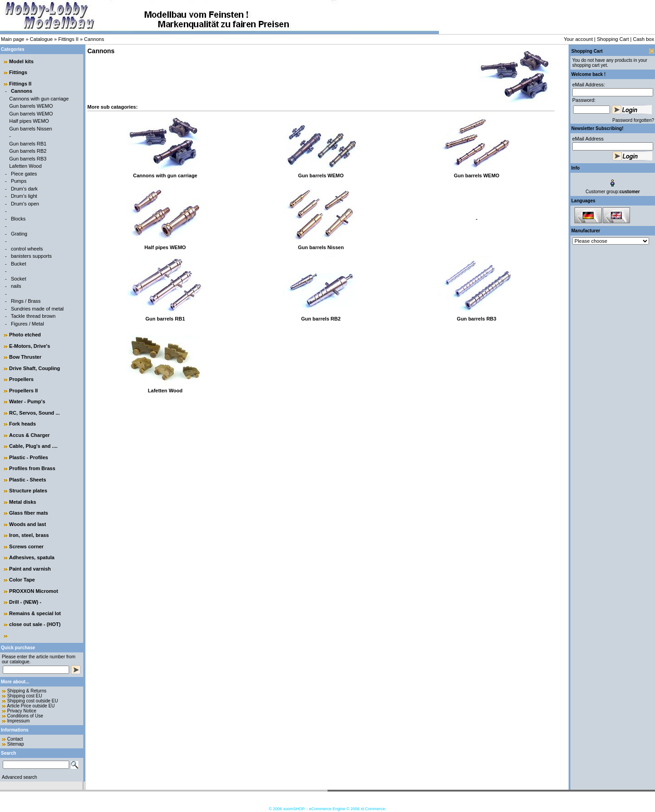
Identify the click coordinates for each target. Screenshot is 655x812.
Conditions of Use (25, 716)
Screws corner (26, 546)
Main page (13, 39)
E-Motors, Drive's (30, 346)
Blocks (18, 219)
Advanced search (19, 777)
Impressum (18, 721)
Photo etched (25, 335)
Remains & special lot (35, 613)
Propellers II (23, 391)
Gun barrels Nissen (30, 129)
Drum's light (24, 196)
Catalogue (41, 39)
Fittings (18, 72)
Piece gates (24, 174)
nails (16, 286)
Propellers (21, 379)
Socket (19, 279)
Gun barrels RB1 (28, 144)
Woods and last (28, 524)
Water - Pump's (27, 401)
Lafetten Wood (25, 166)
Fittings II (68, 39)
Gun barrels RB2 (28, 151)
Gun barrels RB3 (28, 159)
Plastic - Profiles (29, 457)
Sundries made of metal (37, 309)
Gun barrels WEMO (31, 106)
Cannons (94, 39)
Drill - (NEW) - (25, 602)
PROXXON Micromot (34, 591)
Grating (19, 234)
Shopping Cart (613, 39)
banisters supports (31, 256)
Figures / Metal (28, 324)
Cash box (644, 39)
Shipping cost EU (25, 696)
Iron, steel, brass (29, 535)
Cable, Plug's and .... (33, 446)
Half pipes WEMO (29, 121)
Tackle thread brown (33, 316)
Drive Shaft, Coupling (35, 368)
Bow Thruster (25, 357)
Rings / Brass (26, 301)
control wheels (27, 249)
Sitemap (16, 744)
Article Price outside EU (31, 706)
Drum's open (25, 204)
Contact (15, 739)
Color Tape (22, 580)
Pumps (19, 181)
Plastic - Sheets (28, 480)
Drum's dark (24, 189)
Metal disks (23, 502)
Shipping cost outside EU (33, 701)
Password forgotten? (633, 120)
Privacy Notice (22, 711)
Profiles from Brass (32, 468)
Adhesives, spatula (32, 557)
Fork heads (23, 424)
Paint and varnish (30, 569)
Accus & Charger (29, 435)
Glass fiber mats (29, 513)
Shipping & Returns (27, 691)
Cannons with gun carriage (39, 99)
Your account (578, 39)
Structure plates (28, 491)
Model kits (21, 61)
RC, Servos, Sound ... (34, 413)
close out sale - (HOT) (35, 624)
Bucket (19, 264)
